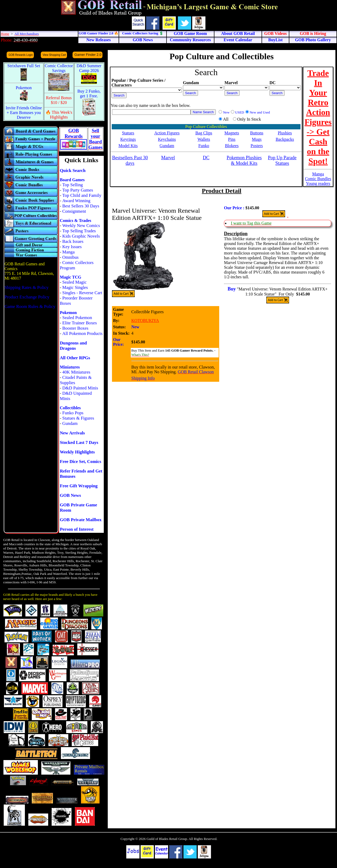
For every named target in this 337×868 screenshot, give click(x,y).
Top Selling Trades (79, 231)
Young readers (318, 183)
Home (5, 34)
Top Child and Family (82, 195)
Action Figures (167, 133)
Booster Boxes (75, 328)
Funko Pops (73, 413)
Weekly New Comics (81, 226)
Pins (232, 139)
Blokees (232, 146)
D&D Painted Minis (80, 388)
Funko (204, 146)
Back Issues (73, 241)
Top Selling (73, 185)
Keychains (167, 139)
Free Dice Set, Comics (80, 462)
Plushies (285, 133)
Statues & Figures (78, 418)
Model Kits (128, 146)
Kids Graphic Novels (81, 236)
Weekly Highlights (77, 452)
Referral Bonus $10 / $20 (59, 100)
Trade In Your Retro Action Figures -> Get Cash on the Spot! (318, 117)
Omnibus (70, 257)
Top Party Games (78, 190)
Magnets (232, 133)
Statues (128, 133)
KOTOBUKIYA (145, 321)
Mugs (257, 139)
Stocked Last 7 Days (79, 442)
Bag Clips (204, 133)
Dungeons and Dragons (73, 346)
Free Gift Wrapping (79, 486)
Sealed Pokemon (77, 318)
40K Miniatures (76, 372)
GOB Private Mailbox (81, 520)
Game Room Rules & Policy (30, 306)
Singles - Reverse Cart (82, 293)
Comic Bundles (318, 179)
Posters (257, 146)
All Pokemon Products (82, 333)
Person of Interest (77, 529)
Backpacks (285, 139)
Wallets (204, 139)
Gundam (70, 423)
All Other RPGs (75, 358)
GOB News (70, 495)
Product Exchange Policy (27, 297)
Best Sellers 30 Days (81, 206)
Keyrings (128, 139)
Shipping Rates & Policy (26, 287)
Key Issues (72, 247)
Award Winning (76, 201)
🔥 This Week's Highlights (59, 115)
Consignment (74, 211)
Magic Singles (75, 287)
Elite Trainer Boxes (80, 323)
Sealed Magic (74, 282)
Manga (68, 252)
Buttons (257, 133)
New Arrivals (72, 433)
